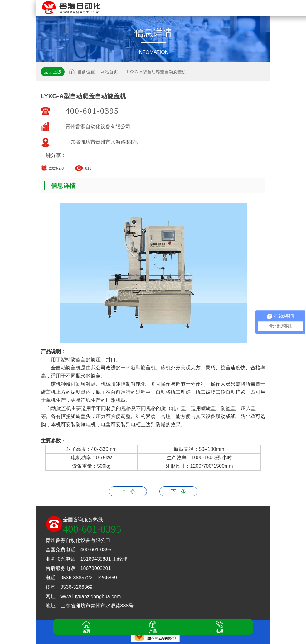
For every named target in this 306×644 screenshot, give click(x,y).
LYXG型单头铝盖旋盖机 (128, 491)
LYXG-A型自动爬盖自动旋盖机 (156, 72)
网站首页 (109, 72)
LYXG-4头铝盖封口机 (178, 491)
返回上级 (53, 72)
